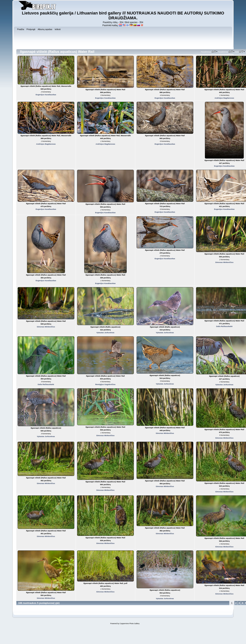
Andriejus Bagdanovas (224, 98)
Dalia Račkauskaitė (224, 326)
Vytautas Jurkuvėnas (105, 333)
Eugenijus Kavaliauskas (46, 95)
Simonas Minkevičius (224, 262)
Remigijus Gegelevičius (105, 384)
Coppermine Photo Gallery (129, 624)
